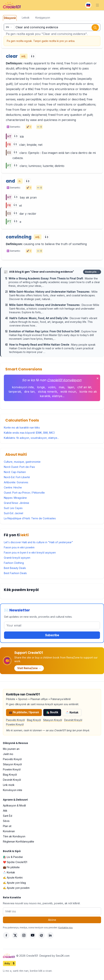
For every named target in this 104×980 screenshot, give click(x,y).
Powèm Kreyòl (15, 724)
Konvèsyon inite (13, 790)
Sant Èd (8, 816)
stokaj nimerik (48, 392)
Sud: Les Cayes (13, 508)
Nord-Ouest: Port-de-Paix (19, 467)
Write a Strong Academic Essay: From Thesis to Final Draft (46, 278)
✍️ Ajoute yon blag (14, 883)
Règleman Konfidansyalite (19, 841)
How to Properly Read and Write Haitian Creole (40, 345)
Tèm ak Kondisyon (14, 836)
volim (52, 387)
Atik (5, 811)
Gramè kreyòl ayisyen (17, 558)
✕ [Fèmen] (97, 378)
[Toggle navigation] (97, 5)
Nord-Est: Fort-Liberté (17, 477)
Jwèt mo (8, 754)
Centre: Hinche (13, 487)
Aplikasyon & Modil (14, 805)
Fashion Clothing (14, 563)
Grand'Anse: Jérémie (17, 503)
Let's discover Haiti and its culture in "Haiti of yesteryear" (38, 542)
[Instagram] (24, 935)
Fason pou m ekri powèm (19, 547)
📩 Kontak (72, 712)
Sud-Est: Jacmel (13, 513)
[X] (15, 935)
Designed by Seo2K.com (54, 956)
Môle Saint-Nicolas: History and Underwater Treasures (45, 305)
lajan (71, 387)
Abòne (52, 920)
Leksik (26, 18)
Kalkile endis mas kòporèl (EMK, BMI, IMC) (29, 433)
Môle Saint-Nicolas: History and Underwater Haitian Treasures (50, 292)
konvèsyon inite (23, 387)
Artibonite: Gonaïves (16, 482)
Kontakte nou (65, 928)
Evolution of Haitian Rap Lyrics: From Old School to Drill (45, 331)
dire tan (29, 392)
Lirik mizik (9, 785)
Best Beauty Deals (15, 568)
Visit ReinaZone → (29, 668)
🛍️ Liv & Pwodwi (13, 857)
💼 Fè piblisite (11, 867)
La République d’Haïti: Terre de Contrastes (30, 518)
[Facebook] (6, 935)
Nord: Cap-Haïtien (15, 472)
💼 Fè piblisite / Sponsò (24, 712)
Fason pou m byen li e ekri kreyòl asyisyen (30, 553)
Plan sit (7, 826)
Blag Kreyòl (34, 720)
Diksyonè (10, 18)
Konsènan (9, 831)
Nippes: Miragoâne (15, 498)
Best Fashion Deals (15, 573)
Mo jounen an (11, 749)
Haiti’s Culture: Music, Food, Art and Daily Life (39, 318)
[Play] (33, 56)
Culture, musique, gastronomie (22, 462)
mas (62, 387)
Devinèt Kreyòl (73, 720)
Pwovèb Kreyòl (15, 720)
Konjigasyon (43, 18)
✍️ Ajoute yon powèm (16, 888)
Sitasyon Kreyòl (53, 720)
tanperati (15, 392)
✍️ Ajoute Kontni (13, 878)
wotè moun (68, 392)
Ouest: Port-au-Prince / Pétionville (24, 493)
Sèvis (6, 821)
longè (41, 387)
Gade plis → (92, 272)
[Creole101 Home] (12, 5)
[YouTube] (33, 935)
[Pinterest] (41, 935)
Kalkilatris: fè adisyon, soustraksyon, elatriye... (31, 438)
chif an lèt (84, 387)
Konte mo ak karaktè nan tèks (22, 427)
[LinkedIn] (50, 935)
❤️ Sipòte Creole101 (15, 862)
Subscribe (52, 635)
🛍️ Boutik (52, 712)
